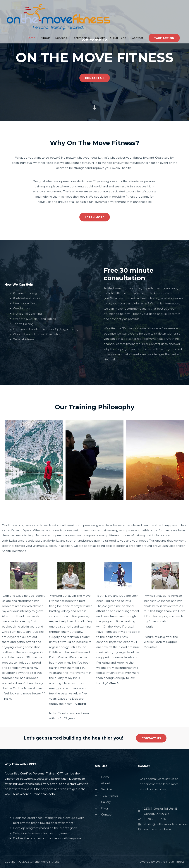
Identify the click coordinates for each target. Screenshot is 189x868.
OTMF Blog (118, 25)
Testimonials (81, 25)
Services (61, 25)
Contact (137, 25)
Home (31, 25)
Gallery (100, 25)
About (45, 25)
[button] (95, 78)
